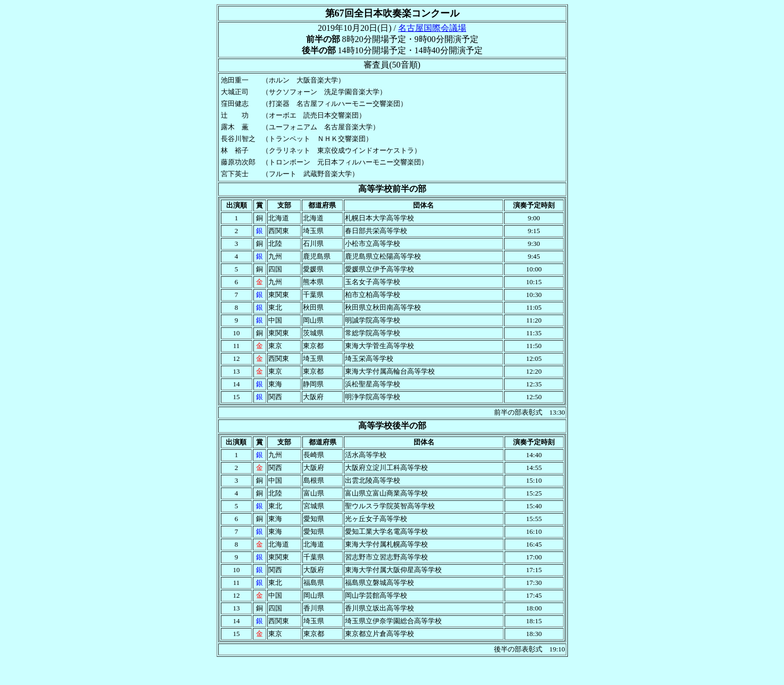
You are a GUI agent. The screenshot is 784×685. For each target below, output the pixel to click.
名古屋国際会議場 (432, 28)
